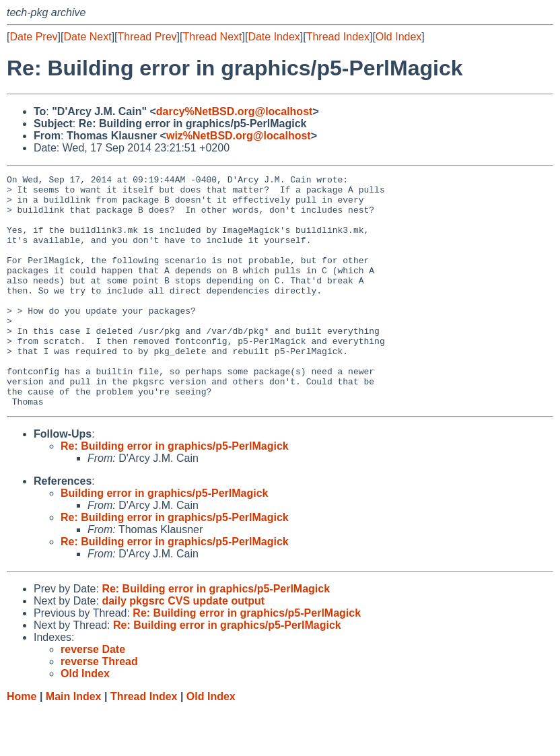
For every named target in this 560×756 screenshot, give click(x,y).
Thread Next (212, 37)
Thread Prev (147, 37)
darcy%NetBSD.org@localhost (235, 111)
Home (22, 743)
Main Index (74, 743)
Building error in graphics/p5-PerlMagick (165, 540)
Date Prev (33, 37)
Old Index (398, 37)
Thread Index (338, 37)
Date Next (87, 37)
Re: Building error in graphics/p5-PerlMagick (175, 492)
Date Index (274, 37)
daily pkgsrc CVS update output (183, 647)
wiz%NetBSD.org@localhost (239, 136)
